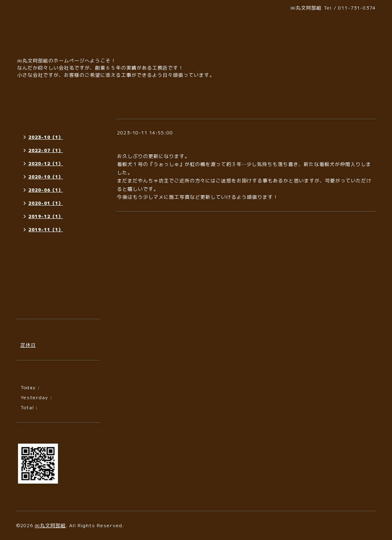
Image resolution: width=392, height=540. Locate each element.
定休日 (28, 345)
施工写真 (31, 249)
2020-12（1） (46, 164)
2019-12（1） (46, 216)
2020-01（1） (46, 203)
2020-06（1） (46, 190)
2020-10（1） (46, 177)
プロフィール (36, 292)
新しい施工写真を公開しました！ (162, 142)
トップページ (36, 106)
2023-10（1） (46, 137)
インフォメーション (44, 121)
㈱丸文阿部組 (50, 525)
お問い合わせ (36, 277)
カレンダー (33, 263)
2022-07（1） (46, 150)
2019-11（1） (46, 230)
